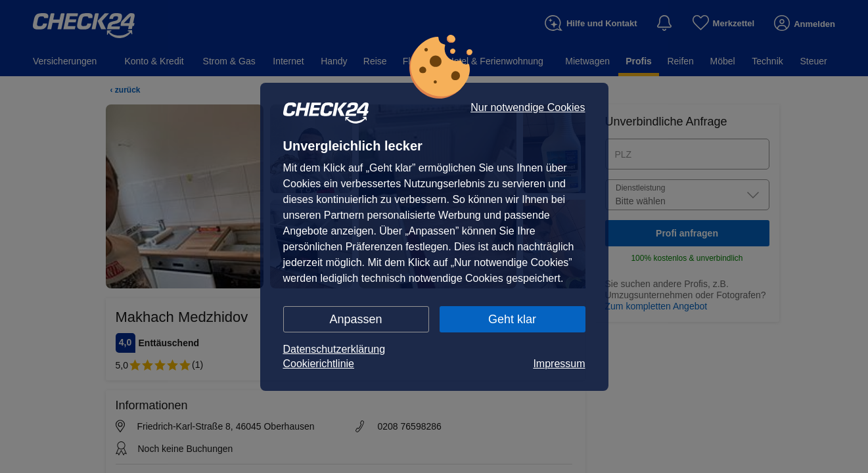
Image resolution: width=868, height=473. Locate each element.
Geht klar (512, 319)
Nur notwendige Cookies (528, 108)
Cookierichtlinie (319, 364)
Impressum (559, 364)
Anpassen (355, 319)
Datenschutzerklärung (334, 349)
